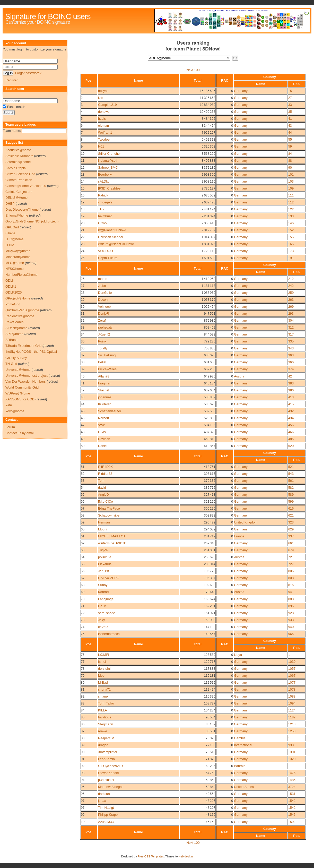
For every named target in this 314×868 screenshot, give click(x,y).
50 (83, 446)
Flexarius (105, 564)
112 (291, 202)
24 (83, 251)
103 (291, 181)
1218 (292, 724)
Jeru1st (103, 571)
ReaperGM (106, 738)
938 (291, 745)
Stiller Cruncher (109, 154)
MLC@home (15, 263)
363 (291, 355)
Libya (238, 655)
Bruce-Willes (107, 369)
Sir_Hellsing (107, 355)
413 (291, 397)
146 (291, 223)
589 (291, 495)
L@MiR (104, 655)
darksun (104, 794)
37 (83, 355)
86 (83, 724)
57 (83, 508)
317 (291, 334)
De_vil (103, 606)
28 (83, 293)
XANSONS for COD (20, 399)
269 (291, 307)
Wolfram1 (105, 132)
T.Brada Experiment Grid (23, 346)
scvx (101, 425)
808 (291, 578)
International (243, 745)
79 (83, 676)
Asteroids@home (18, 162)
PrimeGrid (13, 304)
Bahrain (240, 766)
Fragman (105, 383)
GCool (103, 223)
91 (83, 759)
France (239, 536)
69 (83, 592)
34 (83, 334)
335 (291, 341)
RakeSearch (14, 322)
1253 (292, 731)
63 (83, 550)
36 (83, 348)
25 (83, 258)
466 (291, 432)
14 (83, 181)
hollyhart (104, 91)
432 (291, 411)
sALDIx (103, 181)
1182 (292, 717)
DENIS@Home (16, 198)
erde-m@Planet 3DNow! (116, 244)
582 (291, 488)
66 (83, 571)
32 (83, 320)
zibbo (102, 286)
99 (83, 815)
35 (290, 112)
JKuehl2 (104, 334)
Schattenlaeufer (110, 411)
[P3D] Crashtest (110, 188)
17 (83, 202)
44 (290, 132)
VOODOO (106, 251)
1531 (292, 794)
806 (291, 571)
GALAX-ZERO (109, 578)
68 (83, 585)
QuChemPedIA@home (22, 310)
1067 (292, 676)
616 (291, 508)
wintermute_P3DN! (112, 543)
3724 (292, 787)
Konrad (103, 592)
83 (83, 703)
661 (291, 543)
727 (291, 564)
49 (83, 439)
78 (83, 669)
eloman (103, 126)
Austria (239, 376)
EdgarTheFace (109, 508)
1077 (292, 682)
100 (84, 822)
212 (291, 279)
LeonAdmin (106, 759)
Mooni (103, 529)
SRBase (11, 340)
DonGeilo (105, 293)
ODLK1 (11, 286)
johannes (105, 397)
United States (244, 787)
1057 (292, 669)
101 (291, 174)
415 (291, 404)
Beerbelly (105, 174)
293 (291, 313)
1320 (292, 759)
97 (83, 801)
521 (291, 467)
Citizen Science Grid (20, 174)
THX (101, 209)
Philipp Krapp (108, 815)
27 (290, 98)
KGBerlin (105, 404)
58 (83, 515)
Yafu (9, 405)
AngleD (103, 495)
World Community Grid (22, 387)
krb (100, 98)
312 (291, 327)
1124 (292, 710)
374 (291, 369)
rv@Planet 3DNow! (112, 230)
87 (83, 731)
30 (83, 307)
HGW (102, 432)
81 (83, 689)
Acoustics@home (18, 150)
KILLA (103, 710)
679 (291, 550)
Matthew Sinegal (110, 787)
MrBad (103, 682)
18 (83, 209)
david (102, 488)
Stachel (104, 390)
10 (83, 154)
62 (83, 543)
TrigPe (103, 550)
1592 (292, 822)
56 (83, 501)
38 (83, 362)
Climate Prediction (19, 180)
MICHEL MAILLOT (112, 536)
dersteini (104, 669)
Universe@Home (18, 370)
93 (83, 773)
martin (103, 279)
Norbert (104, 418)
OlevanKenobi (108, 773)
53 (83, 481)
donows (104, 112)
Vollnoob (104, 307)
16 (83, 195)
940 (291, 627)
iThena (10, 233)
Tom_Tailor (106, 703)
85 (83, 717)
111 (291, 195)
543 (291, 474)
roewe (103, 731)
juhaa (102, 801)
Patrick (103, 195)
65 (83, 564)
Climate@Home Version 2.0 (26, 186)
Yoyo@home (15, 411)
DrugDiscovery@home (22, 209)
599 (291, 501)
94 (290, 592)
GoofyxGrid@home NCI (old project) (32, 221)
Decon (103, 300)
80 (83, 682)
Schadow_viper (109, 515)
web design (186, 856)
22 (83, 237)
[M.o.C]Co (106, 501)
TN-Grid (11, 364)
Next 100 (193, 70)
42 (290, 376)
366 (291, 362)
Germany (241, 91)
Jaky (101, 620)
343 (291, 348)
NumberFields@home (21, 275)
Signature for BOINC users (48, 16)
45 (83, 411)
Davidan (104, 439)
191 (291, 258)
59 (290, 146)
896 (291, 606)
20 (83, 223)
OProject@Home (18, 298)
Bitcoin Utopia (16, 168)
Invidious (105, 717)
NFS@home (15, 269)
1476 (292, 773)
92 (83, 766)
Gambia (240, 738)
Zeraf (102, 320)
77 (83, 662)
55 (290, 139)
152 (291, 230)
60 (83, 529)
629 (291, 529)
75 (83, 634)
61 (83, 536)
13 (83, 174)
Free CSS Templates (151, 856)
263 (291, 300)
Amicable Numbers (19, 156)
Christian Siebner (111, 237)
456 (291, 425)
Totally (103, 348)
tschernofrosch (109, 634)
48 (83, 432)
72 (290, 557)
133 (291, 216)
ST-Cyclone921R (111, 766)
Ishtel (102, 662)
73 (83, 620)
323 (291, 522)
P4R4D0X (105, 467)
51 (83, 467)
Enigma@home (17, 215)
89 (83, 745)
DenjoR (104, 313)
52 (83, 474)
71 (83, 606)
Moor (102, 676)
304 (291, 320)
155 (291, 237)
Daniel (103, 446)
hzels (102, 119)
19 (83, 216)
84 (290, 154)
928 (291, 613)
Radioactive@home (20, 316)
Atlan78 (104, 376)
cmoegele (105, 202)
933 (291, 620)
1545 (292, 815)
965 (291, 634)
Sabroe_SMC (108, 167)
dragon (103, 745)
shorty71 (104, 689)
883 (291, 599)
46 (83, 418)
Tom (101, 481)
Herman (104, 522)
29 (83, 300)
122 (291, 209)
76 (83, 655)
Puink (102, 341)
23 (83, 244)
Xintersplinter (108, 752)
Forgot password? (28, 73)
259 (291, 293)
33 (290, 105)
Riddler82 (105, 474)
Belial (102, 362)
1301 (292, 752)
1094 (292, 703)
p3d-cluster (106, 780)
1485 (292, 780)
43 (290, 126)
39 (83, 369)
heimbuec (105, 216)
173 (291, 251)
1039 (292, 662)
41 (290, 119)
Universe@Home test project (27, 376)
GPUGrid (12, 227)
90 (290, 167)
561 (291, 481)
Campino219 (107, 105)
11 (83, 161)
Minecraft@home (18, 257)
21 (83, 230)
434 (291, 418)
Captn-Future (108, 258)
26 (83, 279)
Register (12, 80)
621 (291, 515)
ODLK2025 (14, 292)
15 (290, 91)
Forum (10, 427)
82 (83, 696)
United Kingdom (246, 522)
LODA (10, 245)
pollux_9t (105, 557)
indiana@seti (108, 161)
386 (291, 390)
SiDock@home (16, 328)
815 (291, 585)
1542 (292, 801)
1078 (292, 689)
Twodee (104, 139)
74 (83, 627)
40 (83, 376)
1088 (292, 696)
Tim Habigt (106, 808)
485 (291, 439)
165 (291, 244)
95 (83, 787)
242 (291, 286)
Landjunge (106, 599)
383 (291, 383)
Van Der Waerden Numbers (25, 381)
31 (83, 313)
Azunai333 (106, 822)
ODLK (10, 281)
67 (83, 578)
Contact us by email (20, 433)
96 (83, 794)
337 (291, 536)
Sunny (103, 585)
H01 (101, 146)
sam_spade (107, 613)
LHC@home (15, 239)
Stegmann (106, 724)
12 (83, 167)
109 (291, 188)
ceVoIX (103, 627)
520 (291, 446)
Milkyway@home (18, 251)
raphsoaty (105, 327)
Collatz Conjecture (19, 192)
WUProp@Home (18, 393)
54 (83, 488)
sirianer (103, 696)
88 (290, 161)
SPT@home (14, 334)
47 (83, 425)
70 (83, 599)
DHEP (10, 204)
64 (83, 557)
